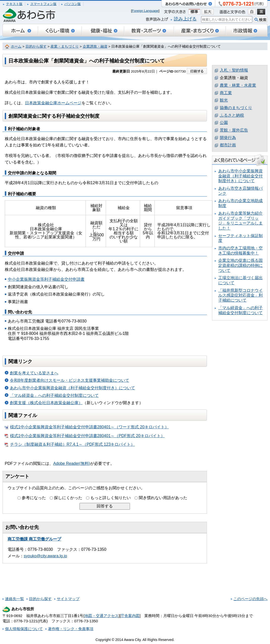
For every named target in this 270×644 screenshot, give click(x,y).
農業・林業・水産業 (238, 85)
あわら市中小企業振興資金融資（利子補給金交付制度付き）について (72, 388)
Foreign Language (145, 11)
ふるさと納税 (232, 115)
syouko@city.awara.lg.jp (45, 556)
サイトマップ (68, 599)
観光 (224, 100)
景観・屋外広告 (234, 130)
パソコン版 (73, 4)
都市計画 (228, 145)
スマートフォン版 (43, 4)
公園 (224, 123)
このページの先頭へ (250, 599)
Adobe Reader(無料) (72, 463)
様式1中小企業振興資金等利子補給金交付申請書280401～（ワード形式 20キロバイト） (87, 427)
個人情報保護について (24, 629)
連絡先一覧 (15, 599)
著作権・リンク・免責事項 (71, 629)
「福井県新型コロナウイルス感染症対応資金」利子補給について (240, 295)
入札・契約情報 (234, 70)
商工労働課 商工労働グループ (34, 539)
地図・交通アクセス (102, 616)
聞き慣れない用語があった (163, 498)
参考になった (34, 498)
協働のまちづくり (236, 108)
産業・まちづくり (65, 46)
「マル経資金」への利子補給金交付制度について (54, 395)
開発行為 (228, 138)
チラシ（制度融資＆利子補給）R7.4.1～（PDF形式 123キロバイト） (70, 444)
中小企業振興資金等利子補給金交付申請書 (46, 279)
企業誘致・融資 (95, 46)
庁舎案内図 (130, 616)
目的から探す (36, 46)
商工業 (226, 93)
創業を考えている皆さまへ (34, 373)
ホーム (16, 46)
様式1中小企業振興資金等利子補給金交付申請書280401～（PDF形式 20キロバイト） (85, 436)
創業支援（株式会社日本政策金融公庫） (46, 403)
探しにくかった (68, 498)
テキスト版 (14, 4)
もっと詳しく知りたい (111, 498)
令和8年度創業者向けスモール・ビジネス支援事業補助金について (70, 380)
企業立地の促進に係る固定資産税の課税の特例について (240, 265)
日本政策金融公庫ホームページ (53, 103)
